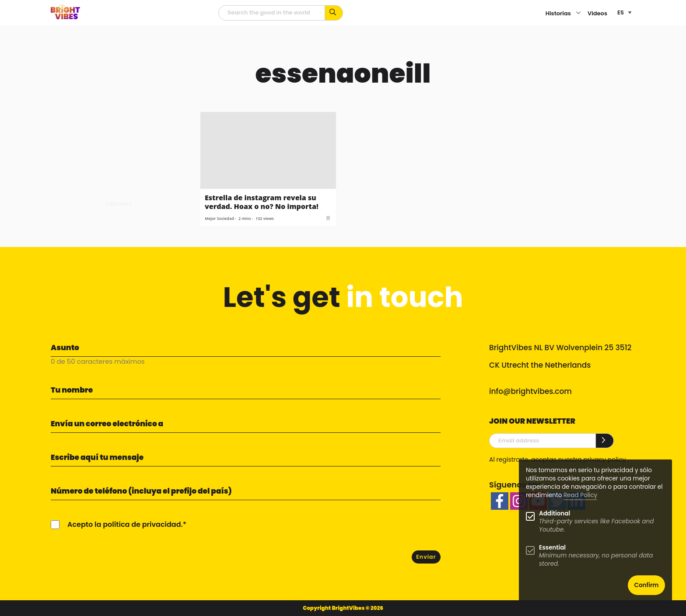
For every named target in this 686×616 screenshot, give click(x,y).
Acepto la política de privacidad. (125, 524)
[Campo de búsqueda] (272, 13)
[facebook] (500, 501)
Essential (552, 548)
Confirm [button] (647, 585)
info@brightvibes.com (530, 391)
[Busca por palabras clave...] (334, 13)
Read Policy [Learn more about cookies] (580, 495)
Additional (555, 513)
